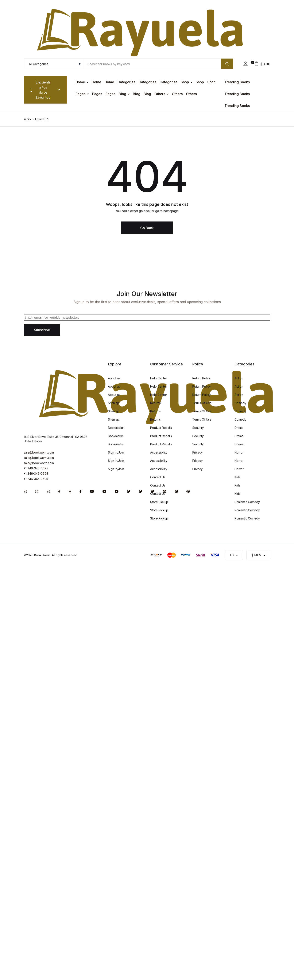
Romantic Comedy (247, 502)
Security (198, 428)
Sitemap (114, 403)
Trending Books (237, 82)
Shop (185, 82)
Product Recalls (161, 428)
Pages (80, 94)
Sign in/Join (116, 452)
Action (239, 378)
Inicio (27, 119)
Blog (122, 94)
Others (160, 94)
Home (80, 82)
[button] (245, 64)
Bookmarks (116, 428)
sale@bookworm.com (39, 452)
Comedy (240, 403)
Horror (239, 452)
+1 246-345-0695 (36, 468)
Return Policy (202, 378)
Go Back (147, 228)
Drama (239, 428)
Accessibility (159, 452)
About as (114, 378)
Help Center (159, 378)
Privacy (198, 452)
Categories (126, 82)
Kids (237, 477)
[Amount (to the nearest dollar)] (152, 64)
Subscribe (42, 330)
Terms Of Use (202, 403)
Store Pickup (159, 502)
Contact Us (158, 477)
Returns (155, 403)
